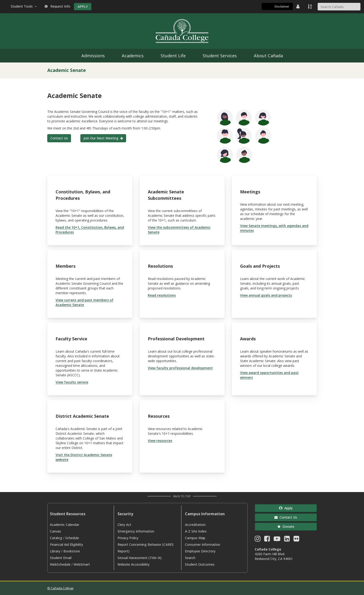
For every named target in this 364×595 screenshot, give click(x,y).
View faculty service (72, 382)
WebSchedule (60, 564)
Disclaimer (282, 6)
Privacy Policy (128, 538)
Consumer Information (203, 544)
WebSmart (82, 564)
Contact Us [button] (286, 517)
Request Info (57, 6)
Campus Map (195, 538)
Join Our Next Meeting (101, 138)
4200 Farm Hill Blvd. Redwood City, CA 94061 (274, 556)
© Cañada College (60, 588)
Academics (133, 56)
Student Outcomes (200, 564)
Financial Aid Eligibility (66, 544)
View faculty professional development (180, 368)
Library (55, 551)
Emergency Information (136, 531)
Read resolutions (162, 295)
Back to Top (182, 496)
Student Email (61, 558)
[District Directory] (298, 6)
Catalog (56, 538)
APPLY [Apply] (83, 7)
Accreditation (195, 525)
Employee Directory (200, 551)
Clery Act (124, 525)
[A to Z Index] (310, 6)
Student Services (220, 56)
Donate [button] (286, 526)
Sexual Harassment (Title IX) (140, 558)
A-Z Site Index (196, 531)
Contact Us (59, 138)
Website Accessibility (134, 564)
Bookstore (72, 551)
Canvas (55, 531)
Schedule (72, 538)
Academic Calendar (65, 525)
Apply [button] (286, 508)
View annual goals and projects (266, 295)
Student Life (173, 56)
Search (190, 558)
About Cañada (268, 56)
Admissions (93, 56)
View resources (160, 441)
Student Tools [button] (24, 6)
